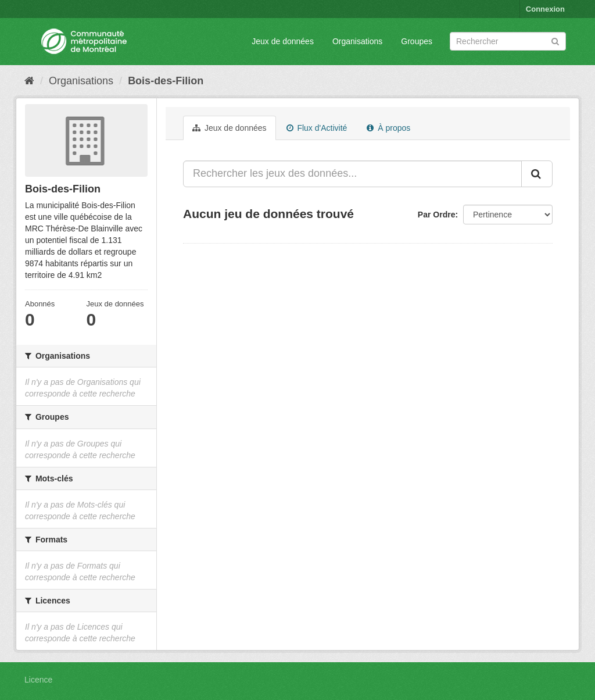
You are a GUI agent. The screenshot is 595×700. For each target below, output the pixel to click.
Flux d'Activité (317, 128)
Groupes (417, 41)
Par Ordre (437, 215)
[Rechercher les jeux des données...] (352, 174)
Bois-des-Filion (166, 81)
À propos (388, 128)
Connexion (545, 9)
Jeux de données (283, 41)
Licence (38, 680)
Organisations (357, 41)
